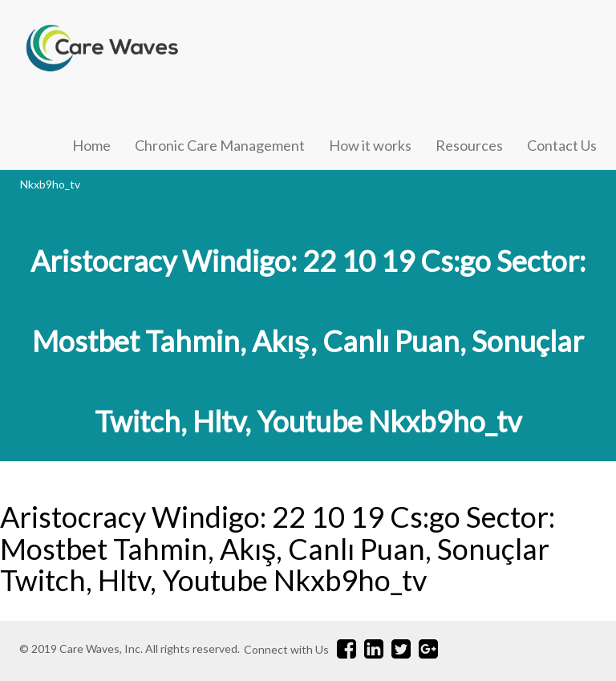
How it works (370, 145)
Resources (469, 145)
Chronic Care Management (220, 145)
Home (91, 145)
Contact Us (562, 145)
